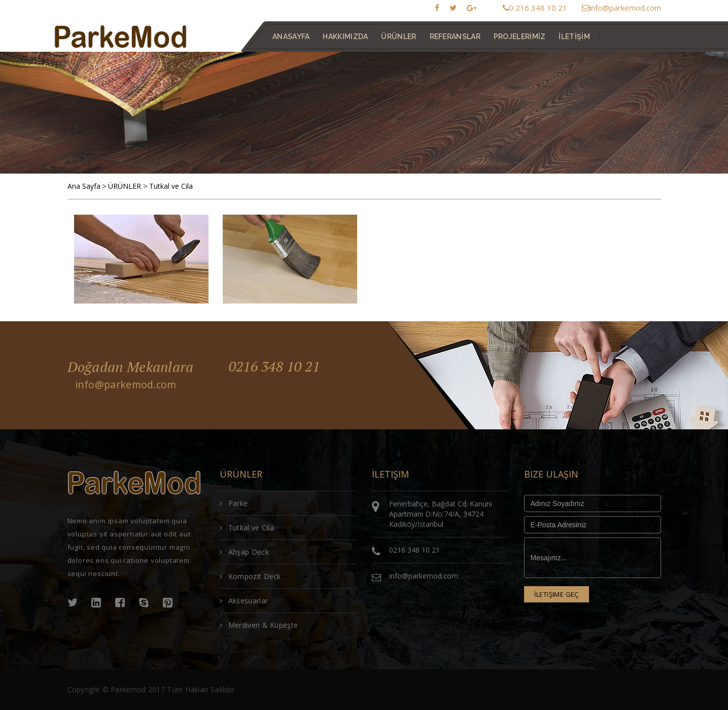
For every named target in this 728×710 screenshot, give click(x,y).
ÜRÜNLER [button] (398, 37)
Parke (234, 503)
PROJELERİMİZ (519, 37)
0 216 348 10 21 (535, 8)
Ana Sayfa (84, 186)
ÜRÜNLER (125, 186)
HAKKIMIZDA (345, 37)
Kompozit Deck (250, 576)
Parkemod (128, 689)
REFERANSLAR (455, 37)
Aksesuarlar (244, 601)
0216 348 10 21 (277, 367)
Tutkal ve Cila (171, 186)
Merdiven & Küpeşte (259, 625)
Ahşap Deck (244, 552)
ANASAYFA (291, 37)
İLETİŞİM (574, 37)
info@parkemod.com (621, 8)
